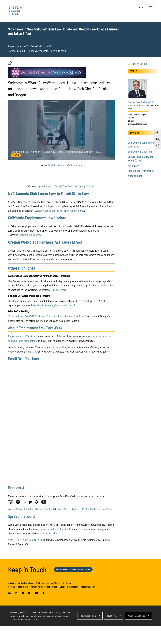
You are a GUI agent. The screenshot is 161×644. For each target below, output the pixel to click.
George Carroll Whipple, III (141, 120)
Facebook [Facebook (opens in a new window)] (65, 547)
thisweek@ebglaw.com (64, 365)
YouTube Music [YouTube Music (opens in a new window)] (105, 527)
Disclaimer (23, 605)
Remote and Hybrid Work (141, 188)
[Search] (141, 8)
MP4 (68, 183)
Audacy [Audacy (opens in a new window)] (20, 527)
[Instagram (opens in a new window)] (30, 611)
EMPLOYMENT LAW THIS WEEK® (24, 557)
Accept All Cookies (137, 634)
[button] (10, 81)
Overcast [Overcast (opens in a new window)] (72, 204)
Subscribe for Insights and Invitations (75, 587)
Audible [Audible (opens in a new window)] (29, 527)
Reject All (112, 634)
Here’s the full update (30, 253)
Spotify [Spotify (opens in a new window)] (82, 204)
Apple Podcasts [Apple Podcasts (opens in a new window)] (46, 204)
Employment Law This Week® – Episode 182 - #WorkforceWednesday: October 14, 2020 (56, 169)
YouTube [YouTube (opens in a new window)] (52, 183)
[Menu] (151, 9)
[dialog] (81, 634)
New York (132, 135)
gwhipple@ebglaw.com (138, 142)
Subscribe (73, 605)
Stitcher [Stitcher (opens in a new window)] (90, 204)
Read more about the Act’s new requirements (61, 228)
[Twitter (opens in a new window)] (16, 611)
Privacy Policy (37, 605)
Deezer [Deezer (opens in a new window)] (39, 527)
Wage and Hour (136, 193)
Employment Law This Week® (23, 354)
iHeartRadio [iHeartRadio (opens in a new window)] (63, 527)
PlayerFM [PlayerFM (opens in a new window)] (76, 527)
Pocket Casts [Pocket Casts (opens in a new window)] (89, 527)
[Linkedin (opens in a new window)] (10, 611)
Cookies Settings (88, 634)
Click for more (59, 307)
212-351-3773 (133, 138)
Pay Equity (133, 183)
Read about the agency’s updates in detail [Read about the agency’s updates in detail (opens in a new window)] (53, 323)
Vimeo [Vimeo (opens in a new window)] (61, 183)
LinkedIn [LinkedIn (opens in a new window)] (54, 547)
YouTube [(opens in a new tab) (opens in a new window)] (83, 547)
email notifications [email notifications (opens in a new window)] (49, 551)
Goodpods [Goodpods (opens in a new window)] (50, 527)
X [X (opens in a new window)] (72, 547)
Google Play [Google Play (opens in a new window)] (61, 204)
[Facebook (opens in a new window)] (23, 611)
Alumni (63, 605)
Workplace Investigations (138, 132)
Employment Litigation (140, 169)
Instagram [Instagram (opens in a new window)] (76, 183)
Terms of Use (52, 605)
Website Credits (88, 605)
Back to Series (139, 81)
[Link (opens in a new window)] (11, 520)
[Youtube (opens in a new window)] (37, 611)
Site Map (12, 605)
